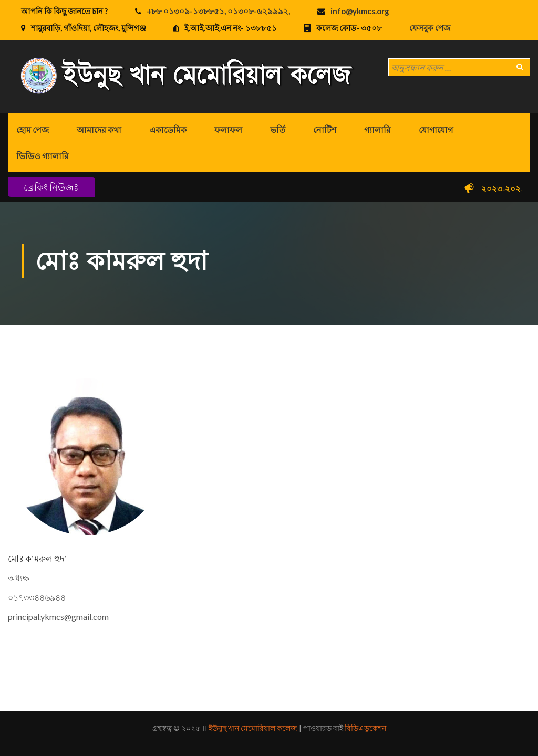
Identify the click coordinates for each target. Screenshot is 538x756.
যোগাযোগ (436, 129)
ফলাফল (228, 129)
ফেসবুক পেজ (430, 28)
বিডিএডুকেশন (365, 728)
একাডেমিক (168, 129)
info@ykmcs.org (360, 11)
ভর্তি (278, 129)
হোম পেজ (33, 129)
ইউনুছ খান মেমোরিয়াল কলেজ (253, 728)
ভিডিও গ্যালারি (43, 156)
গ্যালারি (377, 129)
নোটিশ (325, 129)
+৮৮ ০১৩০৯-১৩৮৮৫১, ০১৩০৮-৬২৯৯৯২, (218, 11)
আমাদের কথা (99, 129)
